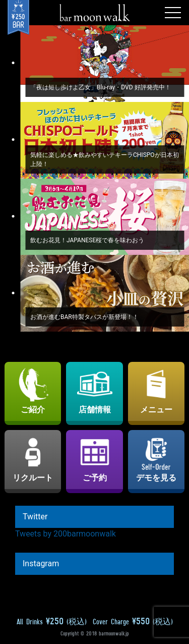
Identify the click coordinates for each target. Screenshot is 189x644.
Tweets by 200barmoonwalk (66, 534)
